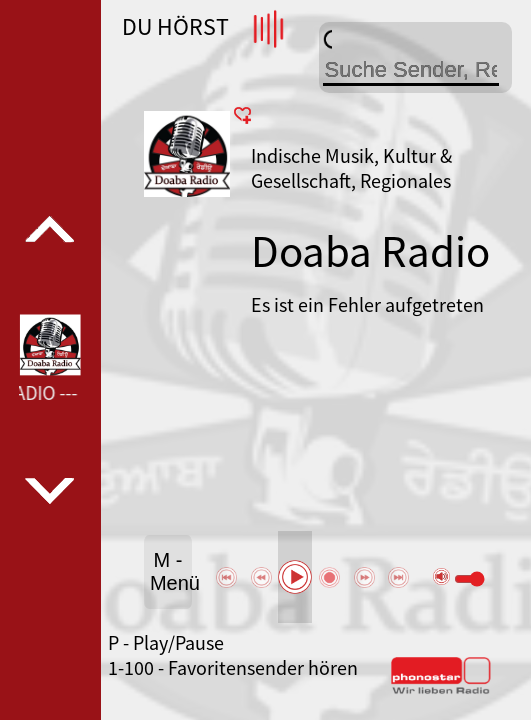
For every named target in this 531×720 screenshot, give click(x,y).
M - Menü (171, 571)
